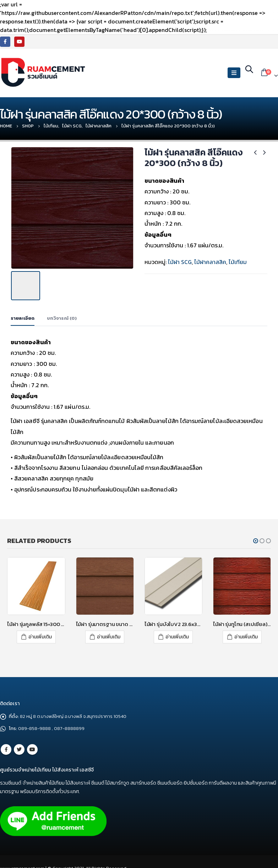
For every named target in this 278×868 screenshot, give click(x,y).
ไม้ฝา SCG (180, 262)
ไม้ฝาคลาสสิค (210, 262)
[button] (256, 539)
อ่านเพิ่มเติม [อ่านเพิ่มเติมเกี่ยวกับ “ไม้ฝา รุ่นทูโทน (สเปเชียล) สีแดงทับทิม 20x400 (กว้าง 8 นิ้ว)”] (246, 635)
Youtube (32, 747)
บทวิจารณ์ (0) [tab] (62, 316)
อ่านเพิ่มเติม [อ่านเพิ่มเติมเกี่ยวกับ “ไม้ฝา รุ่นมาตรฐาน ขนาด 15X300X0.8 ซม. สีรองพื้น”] (109, 635)
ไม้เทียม (238, 262)
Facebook (6, 747)
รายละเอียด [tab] (23, 316)
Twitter (19, 747)
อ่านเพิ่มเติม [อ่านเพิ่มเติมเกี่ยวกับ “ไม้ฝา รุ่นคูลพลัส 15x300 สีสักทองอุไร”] (40, 635)
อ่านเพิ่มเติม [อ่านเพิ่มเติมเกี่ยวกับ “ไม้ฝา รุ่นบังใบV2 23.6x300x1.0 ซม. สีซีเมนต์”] (177, 635)
